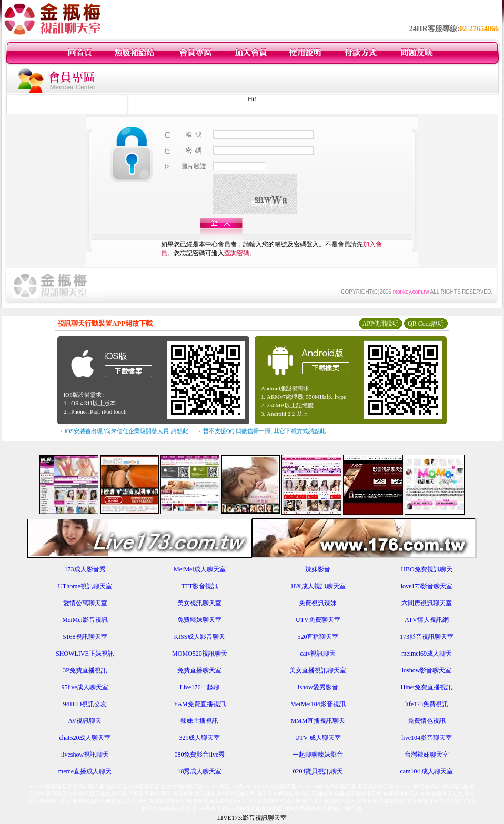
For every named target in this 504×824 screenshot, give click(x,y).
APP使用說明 (380, 324)
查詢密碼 (237, 253)
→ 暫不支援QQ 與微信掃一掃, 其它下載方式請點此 (261, 431)
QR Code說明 (426, 324)
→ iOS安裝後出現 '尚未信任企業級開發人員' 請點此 (123, 431)
